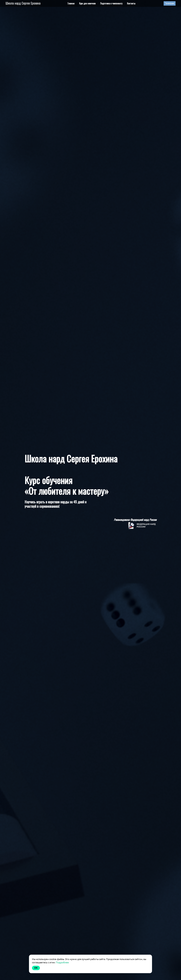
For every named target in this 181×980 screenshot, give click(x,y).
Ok (36, 968)
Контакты (131, 3)
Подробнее (62, 963)
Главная (71, 3)
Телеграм (170, 3)
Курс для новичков (88, 3)
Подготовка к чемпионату (112, 3)
